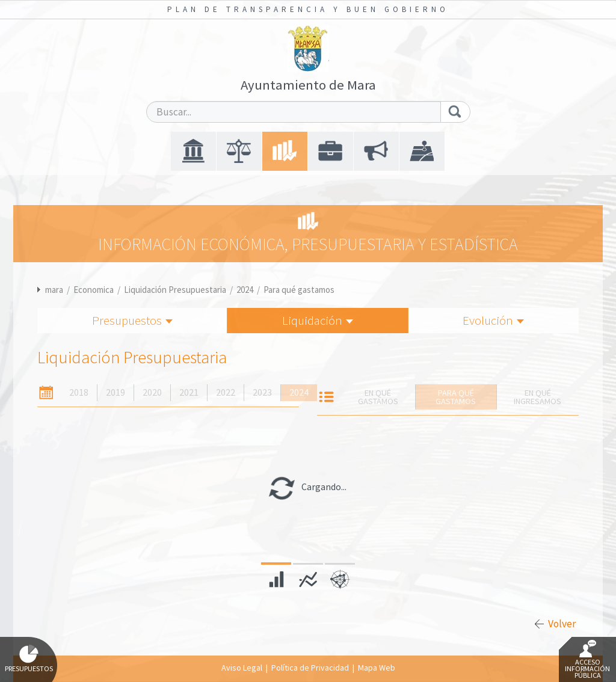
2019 (115, 392)
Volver (562, 624)
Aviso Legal (242, 668)
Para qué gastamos (299, 290)
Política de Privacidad (310, 668)
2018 (79, 392)
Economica (94, 290)
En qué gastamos (378, 397)
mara (54, 290)
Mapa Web (377, 668)
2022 (226, 392)
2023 (262, 392)
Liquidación (318, 320)
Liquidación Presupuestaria (175, 290)
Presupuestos (132, 320)
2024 (245, 290)
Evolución (493, 320)
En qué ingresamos (537, 397)
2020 (152, 392)
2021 (189, 392)
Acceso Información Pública (587, 660)
